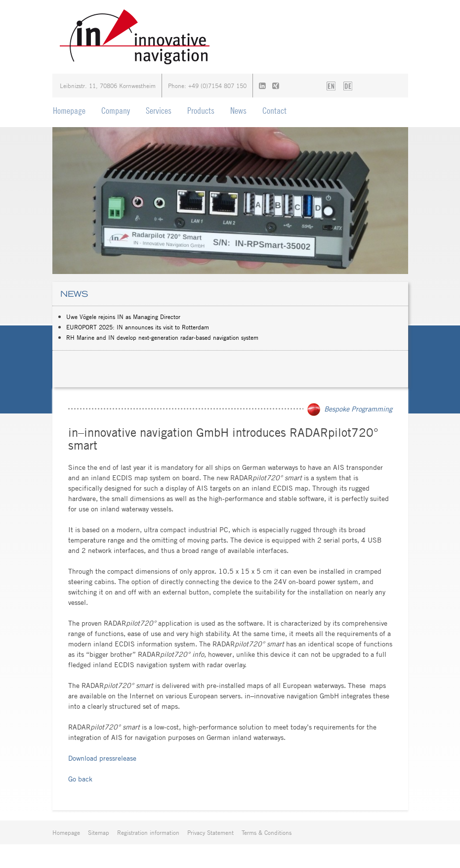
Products (201, 111)
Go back (80, 779)
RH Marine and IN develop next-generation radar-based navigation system (162, 337)
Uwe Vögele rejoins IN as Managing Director (123, 317)
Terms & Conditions (267, 832)
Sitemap (99, 832)
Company (116, 111)
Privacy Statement (210, 832)
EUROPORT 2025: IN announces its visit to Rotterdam (138, 327)
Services (159, 111)
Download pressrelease (102, 758)
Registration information (148, 832)
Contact (274, 111)
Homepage (69, 111)
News (238, 111)
